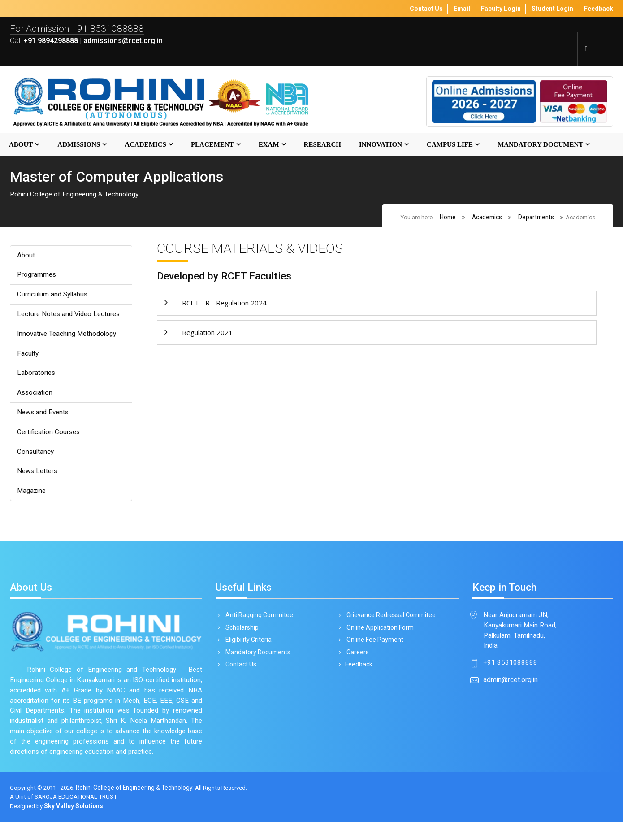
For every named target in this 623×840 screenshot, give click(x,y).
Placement (212, 145)
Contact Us (239, 671)
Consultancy (36, 455)
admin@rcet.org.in (511, 686)
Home (447, 218)
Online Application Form (379, 633)
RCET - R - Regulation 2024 (224, 304)
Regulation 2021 (207, 334)
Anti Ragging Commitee (258, 620)
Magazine (32, 495)
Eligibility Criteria (247, 646)
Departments (536, 218)
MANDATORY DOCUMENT (540, 145)
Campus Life (450, 145)
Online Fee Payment (373, 646)
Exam (269, 145)
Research (322, 145)
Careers (356, 659)
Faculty (28, 355)
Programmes (37, 276)
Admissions (79, 145)
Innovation (381, 145)
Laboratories (37, 376)
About (21, 145)
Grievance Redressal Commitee (389, 620)
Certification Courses (49, 435)
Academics (145, 145)
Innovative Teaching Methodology (69, 336)
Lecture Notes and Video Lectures (71, 316)
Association (35, 395)
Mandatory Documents (256, 659)
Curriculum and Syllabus (53, 296)
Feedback (358, 671)
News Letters (39, 475)
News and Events (44, 416)
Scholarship (240, 633)
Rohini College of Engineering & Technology (139, 806)
